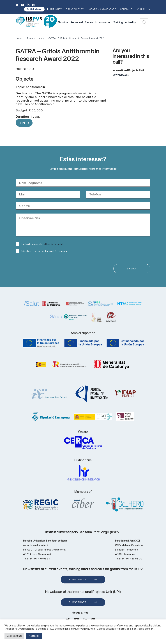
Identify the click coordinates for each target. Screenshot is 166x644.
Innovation (105, 22)
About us (63, 22)
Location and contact (102, 9)
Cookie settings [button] (14, 636)
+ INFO (24, 123)
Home (19, 38)
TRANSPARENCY (75, 9)
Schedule (126, 9)
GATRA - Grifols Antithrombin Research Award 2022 (76, 38)
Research (91, 22)
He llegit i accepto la (39, 244)
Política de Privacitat (53, 244)
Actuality (130, 22)
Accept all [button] (34, 636)
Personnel (77, 22)
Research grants (35, 38)
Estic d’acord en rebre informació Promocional (41, 251)
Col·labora (36, 9)
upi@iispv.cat (121, 75)
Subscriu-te (78, 580)
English (141, 9)
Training (118, 22)
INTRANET (56, 9)
